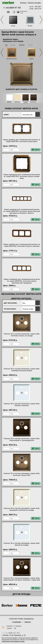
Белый (9, 102)
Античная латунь (12, 59)
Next (41, 20)
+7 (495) (12, 8)
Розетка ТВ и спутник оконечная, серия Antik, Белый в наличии (22, 405)
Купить (36, 150)
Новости (28, 622)
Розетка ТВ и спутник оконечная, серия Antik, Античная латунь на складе (22, 335)
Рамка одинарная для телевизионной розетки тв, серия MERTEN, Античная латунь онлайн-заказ (22, 176)
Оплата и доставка (34, 3)
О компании (17, 622)
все (6, 45)
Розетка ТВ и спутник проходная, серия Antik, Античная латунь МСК (22, 474)
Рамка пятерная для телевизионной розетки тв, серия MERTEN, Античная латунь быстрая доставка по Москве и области (22, 211)
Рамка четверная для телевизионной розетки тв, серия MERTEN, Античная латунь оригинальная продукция (22, 281)
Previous (2, 20)
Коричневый (34, 102)
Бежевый (17, 102)
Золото (32, 59)
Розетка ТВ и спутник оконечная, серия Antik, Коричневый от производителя (22, 439)
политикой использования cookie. (13, 641)
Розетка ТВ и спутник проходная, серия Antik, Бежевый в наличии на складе (22, 509)
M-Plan (30, 26)
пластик (22, 45)
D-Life (13, 26)
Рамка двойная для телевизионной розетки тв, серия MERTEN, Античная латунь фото (22, 141)
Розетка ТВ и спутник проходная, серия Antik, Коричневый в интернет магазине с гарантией (22, 579)
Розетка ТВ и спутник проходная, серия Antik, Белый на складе (22, 544)
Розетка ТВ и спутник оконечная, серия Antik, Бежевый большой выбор (22, 370)
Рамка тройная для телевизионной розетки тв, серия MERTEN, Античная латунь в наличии (22, 245)
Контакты (23, 3)
